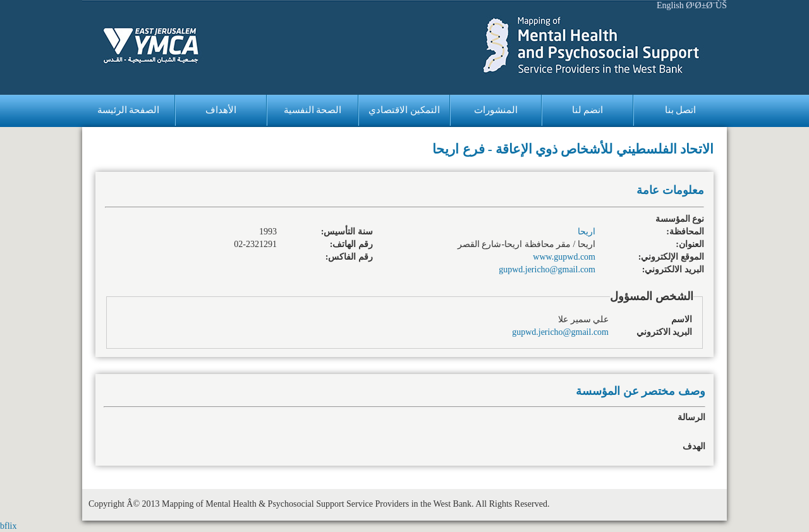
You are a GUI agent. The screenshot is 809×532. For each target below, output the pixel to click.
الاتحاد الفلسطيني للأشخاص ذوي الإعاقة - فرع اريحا (573, 149)
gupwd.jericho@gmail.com (547, 269)
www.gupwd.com (564, 257)
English (670, 5)
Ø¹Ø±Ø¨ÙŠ (706, 5)
